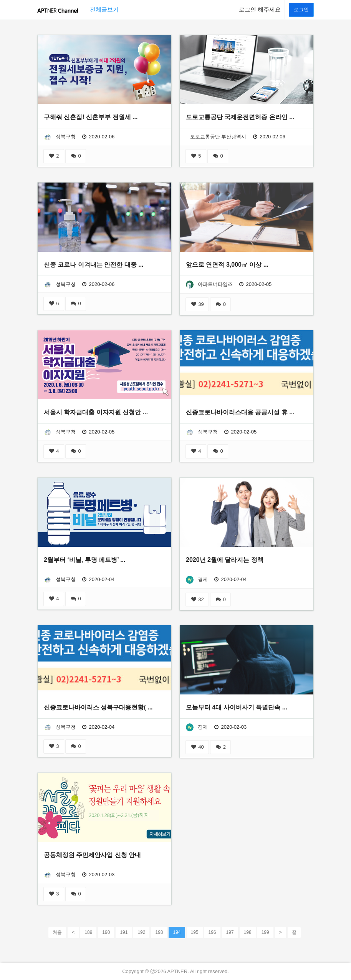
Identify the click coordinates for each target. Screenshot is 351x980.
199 (265, 932)
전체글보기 (104, 9)
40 (197, 747)
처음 (57, 932)
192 (141, 932)
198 (248, 932)
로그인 (301, 9)
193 (159, 932)
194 (177, 932)
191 (124, 932)
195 (195, 932)
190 (106, 932)
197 (230, 932)
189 (88, 932)
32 (197, 599)
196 (212, 932)
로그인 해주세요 (260, 9)
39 (197, 304)
